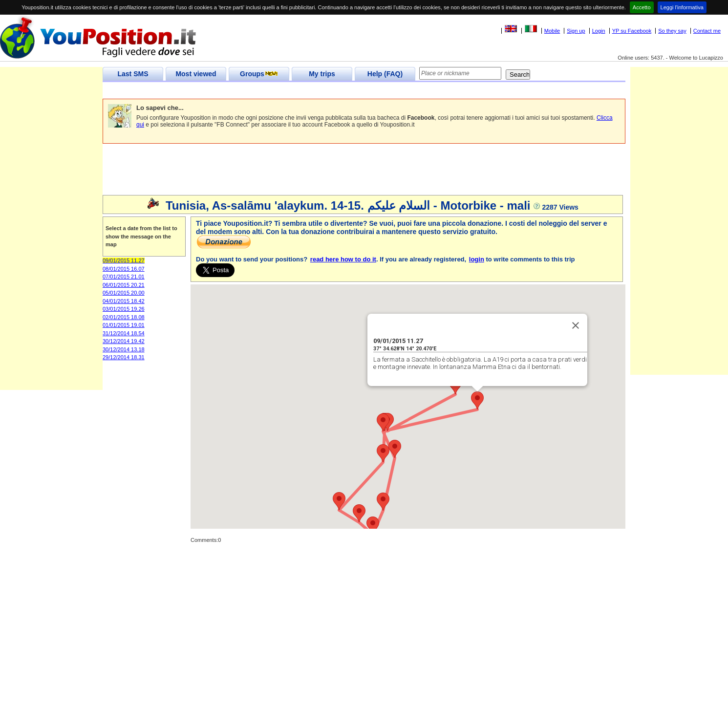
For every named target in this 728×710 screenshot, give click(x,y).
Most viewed (196, 74)
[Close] (576, 325)
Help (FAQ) (385, 74)
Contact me (707, 31)
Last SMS (133, 74)
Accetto (642, 7)
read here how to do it (343, 259)
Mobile (552, 31)
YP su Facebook (632, 31)
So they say (672, 31)
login (477, 259)
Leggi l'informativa (682, 7)
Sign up (576, 31)
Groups (259, 74)
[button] (477, 400)
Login (599, 31)
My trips (322, 74)
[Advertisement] (280, 91)
